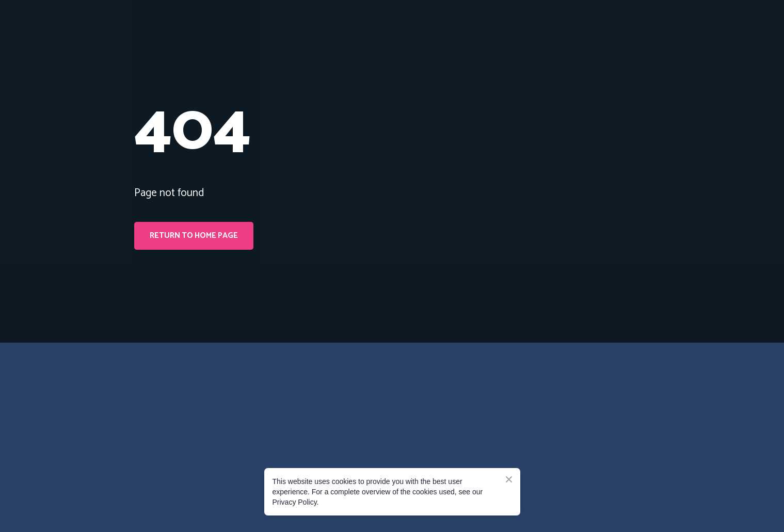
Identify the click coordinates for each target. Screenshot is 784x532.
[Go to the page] (181, 397)
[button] (194, 236)
